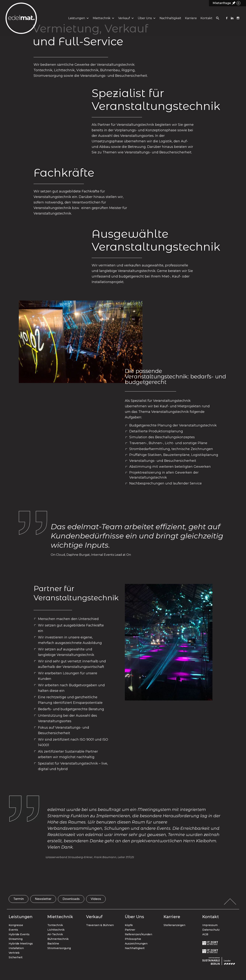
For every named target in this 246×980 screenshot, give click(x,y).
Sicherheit (16, 957)
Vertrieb (14, 953)
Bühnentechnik (58, 939)
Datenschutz (211, 930)
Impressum (210, 925)
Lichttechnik (56, 930)
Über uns (146, 20)
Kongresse (16, 925)
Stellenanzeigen (174, 925)
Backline (53, 944)
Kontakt (206, 20)
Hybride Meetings (21, 944)
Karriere (190, 20)
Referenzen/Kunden (138, 934)
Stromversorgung (59, 948)
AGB (205, 934)
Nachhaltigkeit (170, 20)
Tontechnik (55, 925)
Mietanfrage (227, 3)
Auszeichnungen (136, 944)
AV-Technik (55, 934)
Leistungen (78, 20)
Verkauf (126, 20)
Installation (16, 948)
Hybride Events (19, 934)
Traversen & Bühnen (100, 925)
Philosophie (133, 939)
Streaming (16, 939)
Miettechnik (103, 20)
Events (13, 930)
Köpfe (129, 925)
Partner (130, 930)
